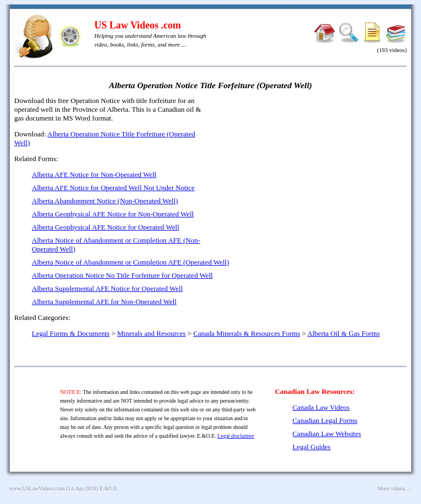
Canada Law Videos (321, 407)
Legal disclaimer (236, 436)
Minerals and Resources (152, 333)
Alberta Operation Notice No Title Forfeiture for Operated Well (122, 275)
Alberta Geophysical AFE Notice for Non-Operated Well (113, 214)
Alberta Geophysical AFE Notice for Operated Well (106, 227)
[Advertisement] (312, 175)
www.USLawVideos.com (37, 488)
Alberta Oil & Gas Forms (344, 333)
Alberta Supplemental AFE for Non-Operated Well (104, 302)
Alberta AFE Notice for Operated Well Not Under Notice (113, 188)
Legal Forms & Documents (71, 333)
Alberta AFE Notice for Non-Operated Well (94, 174)
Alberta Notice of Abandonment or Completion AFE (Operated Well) (130, 262)
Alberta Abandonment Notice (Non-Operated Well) (105, 201)
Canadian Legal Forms (325, 420)
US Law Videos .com (138, 25)
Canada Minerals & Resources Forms (247, 333)
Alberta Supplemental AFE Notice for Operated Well (107, 288)
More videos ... (394, 488)
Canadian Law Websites (326, 434)
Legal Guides (311, 447)
